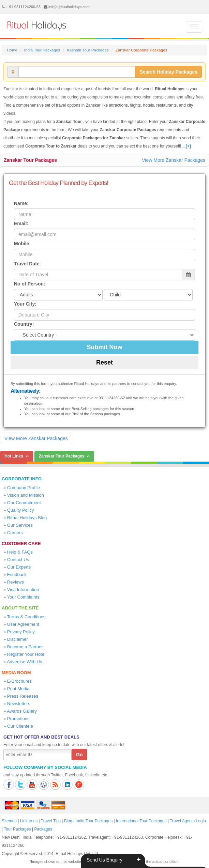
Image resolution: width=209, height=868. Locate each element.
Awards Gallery (22, 711)
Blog (68, 821)
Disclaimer (18, 639)
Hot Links (14, 456)
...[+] (187, 146)
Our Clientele (20, 726)
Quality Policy (21, 510)
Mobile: (22, 244)
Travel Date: (27, 264)
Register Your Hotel (26, 654)
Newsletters (19, 704)
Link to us (29, 821)
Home (12, 50)
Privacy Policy (21, 632)
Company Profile (24, 488)
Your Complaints (23, 597)
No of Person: (30, 284)
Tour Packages (17, 829)
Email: (21, 223)
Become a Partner (25, 647)
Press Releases (23, 696)
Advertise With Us (24, 662)
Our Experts (19, 567)
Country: (24, 324)
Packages (43, 829)
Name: (21, 203)
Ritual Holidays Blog (27, 518)
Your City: (25, 304)
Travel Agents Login (188, 821)
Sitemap (9, 821)
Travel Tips (51, 821)
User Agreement (23, 624)
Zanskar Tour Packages (30, 160)
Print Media (18, 689)
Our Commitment (24, 503)
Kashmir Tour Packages (88, 50)
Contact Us (18, 560)
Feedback (17, 575)
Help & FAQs (20, 552)
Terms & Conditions (26, 617)
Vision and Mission (26, 495)
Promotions (18, 719)
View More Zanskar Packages (174, 160)
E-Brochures (19, 681)
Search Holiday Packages (168, 72)
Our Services (20, 525)
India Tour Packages (42, 50)
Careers (15, 533)
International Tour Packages (141, 821)
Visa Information (23, 590)
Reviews (16, 582)
